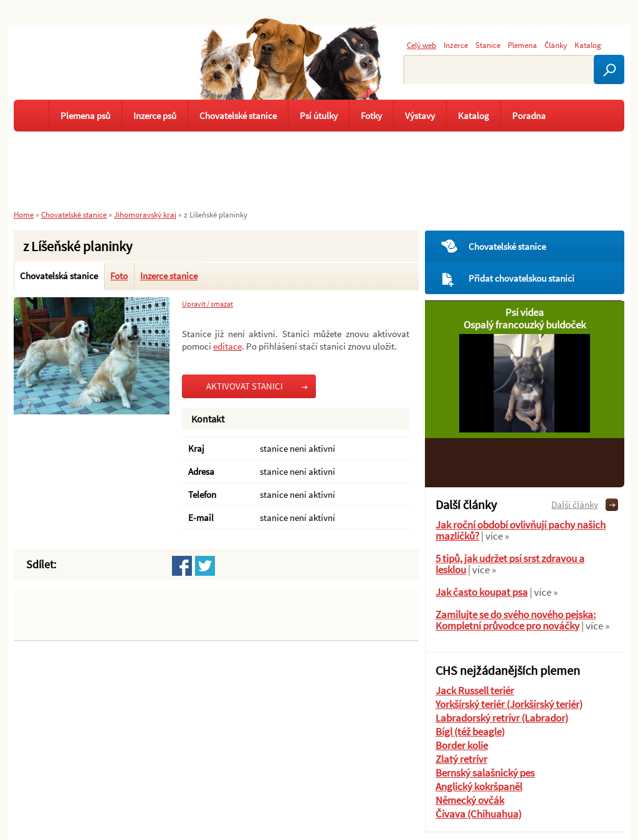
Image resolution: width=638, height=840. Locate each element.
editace (227, 346)
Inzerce (456, 45)
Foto (119, 276)
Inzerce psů (155, 116)
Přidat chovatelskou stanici (521, 278)
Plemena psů (85, 116)
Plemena (522, 45)
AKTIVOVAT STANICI (245, 386)
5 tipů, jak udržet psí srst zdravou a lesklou (510, 564)
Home (24, 214)
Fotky (371, 116)
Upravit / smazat (207, 304)
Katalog (588, 45)
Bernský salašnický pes (485, 773)
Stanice (488, 45)
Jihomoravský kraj (145, 214)
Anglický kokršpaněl (479, 786)
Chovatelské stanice (507, 246)
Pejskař (88, 72)
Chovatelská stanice (59, 276)
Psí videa (525, 312)
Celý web (421, 45)
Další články (575, 504)
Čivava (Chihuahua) (478, 814)
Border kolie (462, 745)
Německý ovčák (470, 800)
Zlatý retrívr (461, 759)
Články (556, 45)
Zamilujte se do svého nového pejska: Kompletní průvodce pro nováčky (516, 620)
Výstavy (420, 116)
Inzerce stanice (169, 276)
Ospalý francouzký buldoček (525, 325)
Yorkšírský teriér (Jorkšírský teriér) (509, 704)
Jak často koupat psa (482, 592)
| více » (494, 536)
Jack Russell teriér (475, 690)
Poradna (529, 116)
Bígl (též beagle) (470, 732)
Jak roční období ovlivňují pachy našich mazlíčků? (521, 530)
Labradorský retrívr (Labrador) (502, 718)
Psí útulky (319, 116)
